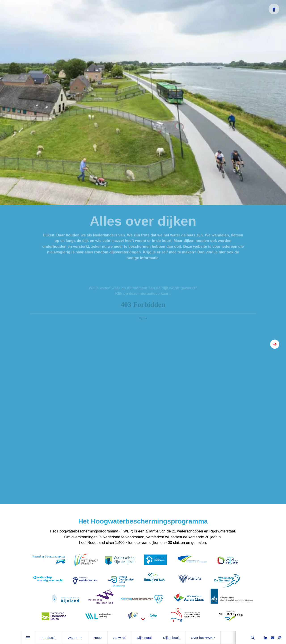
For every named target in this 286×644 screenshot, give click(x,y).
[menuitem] (48, 638)
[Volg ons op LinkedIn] (265, 638)
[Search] (253, 638)
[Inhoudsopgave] (28, 638)
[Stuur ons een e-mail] (273, 638)
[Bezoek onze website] (280, 638)
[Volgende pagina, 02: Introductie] (275, 344)
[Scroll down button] (143, 619)
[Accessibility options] (274, 9)
